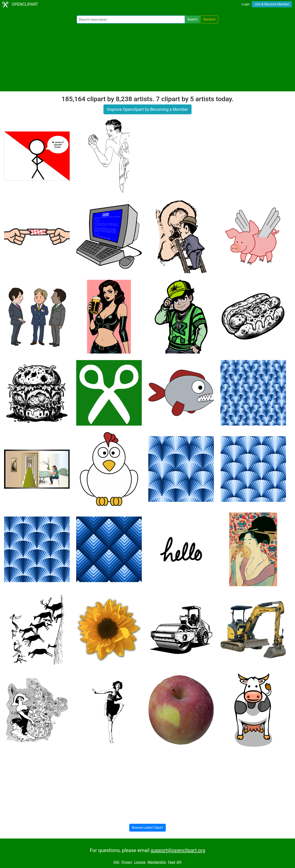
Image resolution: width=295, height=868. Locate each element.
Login (246, 4)
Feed (172, 862)
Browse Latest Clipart (148, 828)
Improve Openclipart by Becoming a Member (147, 109)
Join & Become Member (272, 4)
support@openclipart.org (178, 850)
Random (209, 19)
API (179, 862)
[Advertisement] (147, 57)
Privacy (127, 862)
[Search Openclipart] (131, 19)
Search (192, 19)
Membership (157, 862)
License (140, 862)
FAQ (116, 862)
